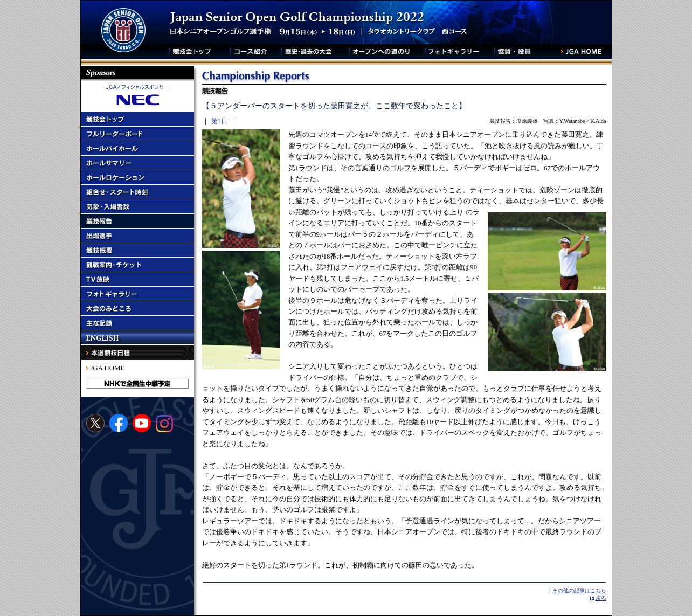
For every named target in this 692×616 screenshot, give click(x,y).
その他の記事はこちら (579, 590)
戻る (601, 598)
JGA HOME (108, 368)
